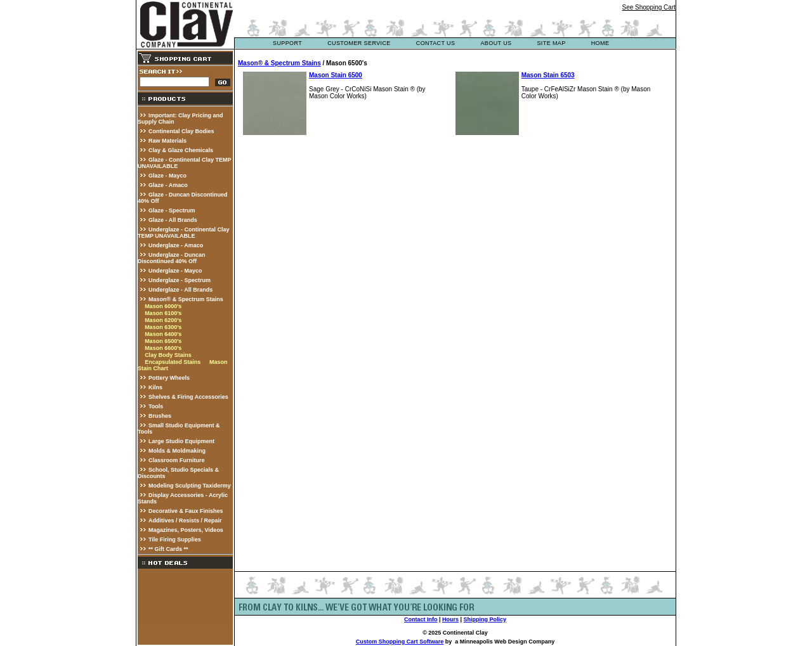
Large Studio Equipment (181, 441)
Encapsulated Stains (173, 362)
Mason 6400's (163, 334)
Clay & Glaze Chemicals (181, 150)
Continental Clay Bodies (181, 131)
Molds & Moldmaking (177, 451)
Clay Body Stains (168, 355)
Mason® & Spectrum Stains (186, 299)
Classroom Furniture (177, 460)
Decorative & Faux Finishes (186, 511)
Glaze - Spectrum (172, 210)
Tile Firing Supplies (175, 539)
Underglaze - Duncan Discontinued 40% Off (172, 258)
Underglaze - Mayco (175, 271)
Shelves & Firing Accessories (188, 397)
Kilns (155, 387)
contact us (436, 43)
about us (496, 43)
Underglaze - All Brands (180, 290)
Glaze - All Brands (173, 220)
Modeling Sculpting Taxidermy (190, 486)
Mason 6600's (163, 348)
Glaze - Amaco (168, 185)
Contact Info (421, 619)
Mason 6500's (163, 341)
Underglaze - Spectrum (180, 280)
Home (600, 43)
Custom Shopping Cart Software (400, 642)
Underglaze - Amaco (176, 245)
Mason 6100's (163, 313)
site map (551, 43)
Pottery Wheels (169, 378)
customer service (359, 43)
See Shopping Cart (649, 7)
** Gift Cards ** (168, 549)
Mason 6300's (163, 327)
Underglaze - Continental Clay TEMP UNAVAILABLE (184, 233)
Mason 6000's (163, 306)
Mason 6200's (163, 320)
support (287, 43)
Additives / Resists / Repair (185, 520)
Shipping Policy (485, 619)
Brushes (160, 416)
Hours (450, 619)
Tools (156, 406)
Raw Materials (167, 141)
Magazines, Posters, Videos (186, 530)
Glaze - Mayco (167, 176)
